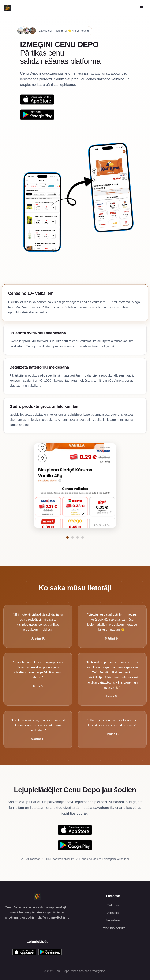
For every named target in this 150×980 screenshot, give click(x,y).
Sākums (113, 905)
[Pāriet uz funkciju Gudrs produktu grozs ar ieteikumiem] (83, 537)
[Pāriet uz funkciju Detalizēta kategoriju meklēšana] (78, 537)
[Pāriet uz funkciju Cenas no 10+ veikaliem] (67, 537)
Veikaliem (113, 920)
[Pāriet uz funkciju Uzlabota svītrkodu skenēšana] (72, 537)
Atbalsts (113, 913)
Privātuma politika (113, 928)
